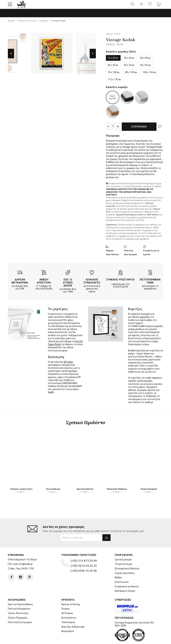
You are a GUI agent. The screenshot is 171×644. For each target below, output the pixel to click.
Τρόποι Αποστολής (18, 603)
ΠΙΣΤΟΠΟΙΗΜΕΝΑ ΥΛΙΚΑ (150, 283)
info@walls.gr (26, 553)
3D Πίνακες (67, 603)
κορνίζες (145, 319)
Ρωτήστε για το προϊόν (151, 255)
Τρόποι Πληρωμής (18, 607)
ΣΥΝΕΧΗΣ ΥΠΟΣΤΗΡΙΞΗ (120, 282)
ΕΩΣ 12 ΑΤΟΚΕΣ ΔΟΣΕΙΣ (68, 285)
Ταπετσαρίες (68, 612)
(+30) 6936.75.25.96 (84, 560)
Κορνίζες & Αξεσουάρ (73, 616)
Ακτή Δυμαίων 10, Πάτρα (23, 549)
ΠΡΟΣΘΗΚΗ (139, 131)
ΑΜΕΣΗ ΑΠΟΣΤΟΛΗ (44, 283)
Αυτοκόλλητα (69, 607)
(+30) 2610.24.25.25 (84, 555)
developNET (113, 639)
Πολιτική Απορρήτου (19, 598)
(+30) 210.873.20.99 (84, 550)
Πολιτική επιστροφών (130, 255)
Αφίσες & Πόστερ (71, 594)
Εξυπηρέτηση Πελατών (127, 558)
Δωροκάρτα (68, 621)
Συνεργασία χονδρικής (127, 576)
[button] (10, 6)
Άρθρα (118, 567)
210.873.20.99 (120, 289)
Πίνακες (66, 598)
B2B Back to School (125, 580)
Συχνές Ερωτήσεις (125, 563)
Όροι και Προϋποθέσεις (21, 594)
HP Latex (68, 364)
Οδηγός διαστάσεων (112, 255)
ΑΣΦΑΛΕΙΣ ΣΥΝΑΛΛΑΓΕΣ (92, 283)
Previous (11, 56)
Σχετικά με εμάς (123, 549)
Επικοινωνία (122, 571)
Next (93, 56)
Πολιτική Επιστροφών (20, 612)
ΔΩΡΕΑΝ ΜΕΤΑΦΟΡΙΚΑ (20, 283)
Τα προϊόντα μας (124, 553)
